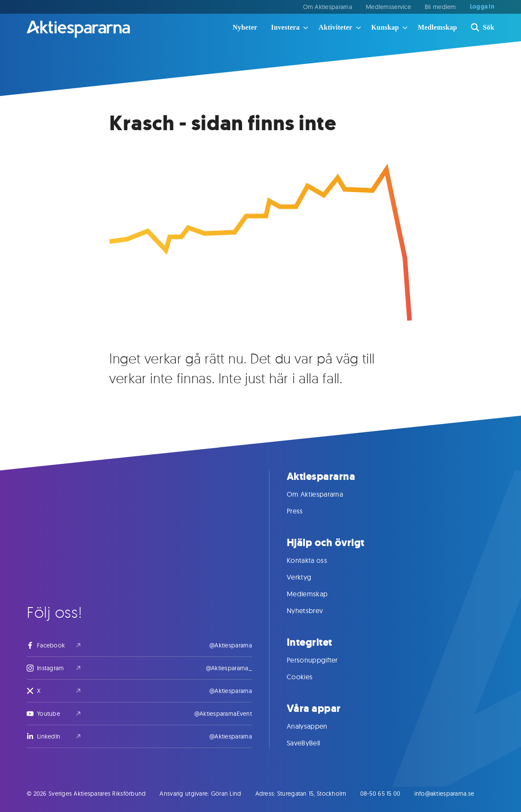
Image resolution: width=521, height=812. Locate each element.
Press (303, 511)
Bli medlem (440, 7)
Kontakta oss (316, 560)
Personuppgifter (321, 660)
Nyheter (245, 27)
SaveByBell (312, 743)
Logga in (482, 7)
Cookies (308, 677)
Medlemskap (437, 27)
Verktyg (308, 577)
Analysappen (316, 726)
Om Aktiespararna (328, 7)
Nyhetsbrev (313, 611)
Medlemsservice (388, 7)
